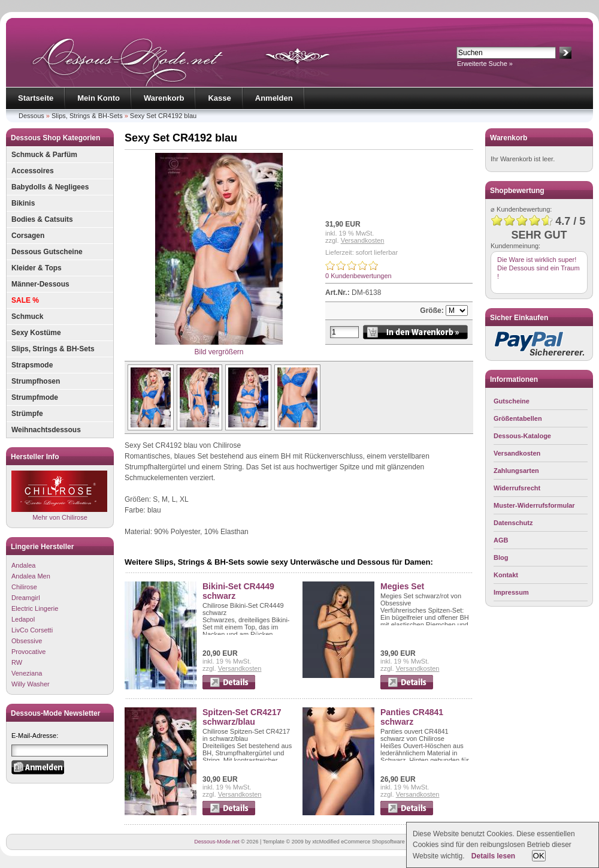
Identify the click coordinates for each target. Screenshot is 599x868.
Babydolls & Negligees (50, 187)
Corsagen (28, 236)
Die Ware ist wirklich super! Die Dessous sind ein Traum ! (539, 268)
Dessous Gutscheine (47, 252)
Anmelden (274, 98)
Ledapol (23, 619)
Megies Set (402, 586)
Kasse (219, 98)
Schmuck (27, 317)
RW (17, 662)
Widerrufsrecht (517, 488)
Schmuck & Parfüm (44, 155)
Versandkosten (363, 240)
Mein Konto (99, 98)
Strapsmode (32, 365)
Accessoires (33, 171)
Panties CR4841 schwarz (412, 717)
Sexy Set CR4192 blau (163, 116)
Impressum (511, 592)
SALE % (25, 300)
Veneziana (27, 673)
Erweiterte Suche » (485, 64)
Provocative (28, 652)
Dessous (31, 116)
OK (539, 856)
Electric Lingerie (35, 608)
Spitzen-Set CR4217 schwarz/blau (242, 717)
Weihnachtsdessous (46, 430)
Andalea (23, 565)
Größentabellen (518, 418)
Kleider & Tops (37, 268)
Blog (501, 557)
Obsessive (27, 641)
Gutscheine (512, 401)
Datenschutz (513, 523)
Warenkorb (164, 98)
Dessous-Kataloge (522, 436)
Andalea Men (31, 576)
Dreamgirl (26, 598)
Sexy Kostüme (36, 333)
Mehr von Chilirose (59, 495)
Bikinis (23, 203)
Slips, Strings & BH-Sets (87, 116)
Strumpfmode (35, 397)
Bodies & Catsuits (42, 219)
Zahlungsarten (516, 471)
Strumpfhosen (36, 381)
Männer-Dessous (40, 284)
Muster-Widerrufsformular (534, 505)
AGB (501, 540)
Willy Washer (31, 684)
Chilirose (24, 587)
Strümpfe (27, 414)
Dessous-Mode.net (217, 842)
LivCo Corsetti (32, 630)
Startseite (36, 98)
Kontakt (506, 575)
